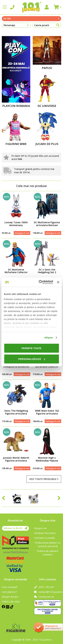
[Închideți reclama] (58, 282)
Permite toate (31, 348)
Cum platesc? (9, 592)
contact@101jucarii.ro (48, 592)
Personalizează (32, 359)
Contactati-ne (44, 597)
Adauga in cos (22, 233)
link (20, 159)
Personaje (16, 25)
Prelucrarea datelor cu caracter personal (48, 544)
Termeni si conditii (44, 538)
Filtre (31, 19)
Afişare (49, 338)
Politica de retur (11, 601)
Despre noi (40, 528)
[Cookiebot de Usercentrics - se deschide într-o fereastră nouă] (40, 282)
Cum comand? (10, 587)
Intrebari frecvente (45, 533)
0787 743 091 (44, 587)
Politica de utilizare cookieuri (48, 553)
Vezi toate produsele (44, 479)
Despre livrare (10, 597)
